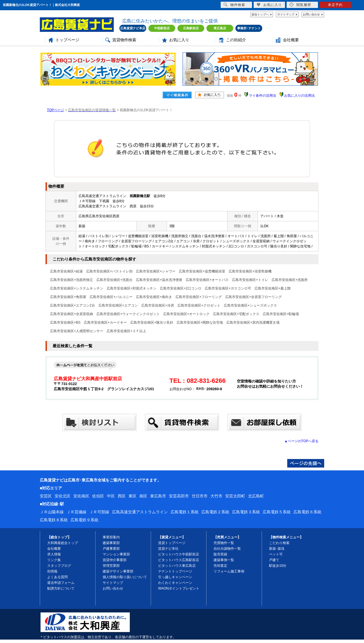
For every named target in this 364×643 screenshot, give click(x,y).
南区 (143, 496)
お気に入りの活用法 (299, 96)
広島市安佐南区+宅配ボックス (236, 314)
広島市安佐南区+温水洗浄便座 (159, 280)
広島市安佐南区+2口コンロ (181, 288)
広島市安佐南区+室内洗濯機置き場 (253, 322)
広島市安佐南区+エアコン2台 (73, 305)
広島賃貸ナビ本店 (133, 28)
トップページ (67, 40)
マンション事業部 (116, 554)
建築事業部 (111, 543)
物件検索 (234, 5)
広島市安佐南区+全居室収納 (72, 314)
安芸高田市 (179, 496)
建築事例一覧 (224, 560)
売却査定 (220, 566)
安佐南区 (81, 496)
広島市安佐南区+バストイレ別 (109, 271)
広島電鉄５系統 (277, 512)
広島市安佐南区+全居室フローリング (254, 297)
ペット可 (276, 554)
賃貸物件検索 (124, 40)
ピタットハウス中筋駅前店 (179, 554)
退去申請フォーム (61, 583)
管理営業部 (111, 566)
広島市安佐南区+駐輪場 (281, 314)
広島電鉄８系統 (54, 520)
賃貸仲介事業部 (115, 560)
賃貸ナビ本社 (168, 549)
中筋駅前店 (162, 28)
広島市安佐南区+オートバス (207, 280)
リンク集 (54, 560)
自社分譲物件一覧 (227, 549)
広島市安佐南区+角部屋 (68, 297)
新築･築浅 (277, 549)
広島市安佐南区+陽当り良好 (152, 322)
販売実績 (220, 554)
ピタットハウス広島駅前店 (179, 560)
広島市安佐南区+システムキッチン (77, 288)
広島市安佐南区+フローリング (199, 297)
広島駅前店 (191, 28)
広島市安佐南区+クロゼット (199, 305)
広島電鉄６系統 (307, 512)
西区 (122, 496)
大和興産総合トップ (63, 543)
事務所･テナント (249, 28)
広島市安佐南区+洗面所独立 (72, 280)
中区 (111, 496)
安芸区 (46, 496)
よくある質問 (57, 577)
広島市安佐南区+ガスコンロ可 (228, 288)
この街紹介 (236, 40)
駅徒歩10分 (278, 566)
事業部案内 (111, 537)
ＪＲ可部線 (99, 512)
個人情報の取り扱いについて (125, 577)
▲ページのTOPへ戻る (301, 441)
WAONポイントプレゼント (179, 588)
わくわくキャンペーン (175, 583)
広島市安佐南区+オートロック (186, 314)
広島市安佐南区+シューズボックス (250, 305)
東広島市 (158, 496)
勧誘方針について (61, 588)
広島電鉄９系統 (84, 520)
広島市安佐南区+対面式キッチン (132, 288)
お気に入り (179, 40)
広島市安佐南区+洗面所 (290, 280)
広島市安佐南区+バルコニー (111, 297)
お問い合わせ (311, 14)
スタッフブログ (59, 566)
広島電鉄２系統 (215, 512)
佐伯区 (98, 496)
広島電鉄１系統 (185, 512)
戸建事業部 (111, 549)
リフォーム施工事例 (229, 571)
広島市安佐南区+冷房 (158, 305)
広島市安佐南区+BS (65, 322)
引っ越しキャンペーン (175, 577)
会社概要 (291, 40)
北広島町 (256, 496)
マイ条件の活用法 (262, 96)
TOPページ (55, 110)
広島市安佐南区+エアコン (118, 305)
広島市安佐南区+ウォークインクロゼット (128, 314)
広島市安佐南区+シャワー (156, 271)
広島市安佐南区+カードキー (105, 322)
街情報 (52, 571)
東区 (133, 496)
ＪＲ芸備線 (76, 512)
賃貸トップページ (172, 543)
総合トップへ (260, 14)
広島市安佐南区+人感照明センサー (77, 331)
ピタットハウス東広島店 (177, 566)
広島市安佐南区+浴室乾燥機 (250, 271)
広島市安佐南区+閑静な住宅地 (200, 322)
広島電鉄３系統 (246, 512)
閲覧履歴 (300, 5)
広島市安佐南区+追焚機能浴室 (202, 271)
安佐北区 (63, 496)
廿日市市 (200, 496)
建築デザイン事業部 (118, 571)
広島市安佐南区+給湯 (66, 271)
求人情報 (54, 554)
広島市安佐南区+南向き (154, 297)
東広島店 (220, 28)
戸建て (274, 560)
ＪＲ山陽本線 (52, 512)
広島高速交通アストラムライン (140, 512)
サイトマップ (286, 14)
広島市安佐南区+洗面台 (114, 280)
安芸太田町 (235, 496)
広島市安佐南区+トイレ (250, 280)
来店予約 (335, 5)
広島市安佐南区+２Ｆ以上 (126, 331)
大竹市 (216, 496)
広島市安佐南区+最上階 (273, 288)
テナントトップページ (175, 571)
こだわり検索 (279, 543)
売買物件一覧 (224, 543)
